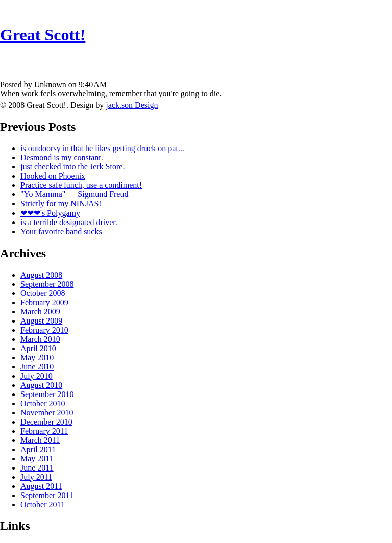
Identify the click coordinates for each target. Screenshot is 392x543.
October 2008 (43, 293)
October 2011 (43, 504)
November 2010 (47, 413)
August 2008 (41, 275)
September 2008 (47, 284)
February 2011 (44, 431)
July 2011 (36, 477)
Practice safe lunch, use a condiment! (81, 185)
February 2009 (44, 302)
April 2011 (38, 449)
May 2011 (37, 459)
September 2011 (47, 495)
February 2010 (44, 330)
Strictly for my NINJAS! (61, 203)
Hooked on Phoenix (53, 176)
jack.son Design (132, 105)
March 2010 (40, 339)
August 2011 (41, 486)
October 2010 (43, 403)
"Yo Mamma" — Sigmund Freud (74, 194)
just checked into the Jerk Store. (72, 167)
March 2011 (40, 440)
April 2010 (38, 348)
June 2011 (37, 468)
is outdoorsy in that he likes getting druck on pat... (102, 148)
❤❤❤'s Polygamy (50, 213)
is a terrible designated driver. (69, 222)
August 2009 (41, 321)
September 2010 (47, 394)
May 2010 (37, 357)
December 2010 (46, 422)
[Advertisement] (196, 59)
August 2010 (41, 385)
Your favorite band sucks (61, 231)
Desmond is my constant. (62, 157)
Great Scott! (43, 35)
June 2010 (37, 367)
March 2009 (40, 312)
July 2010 (36, 376)
